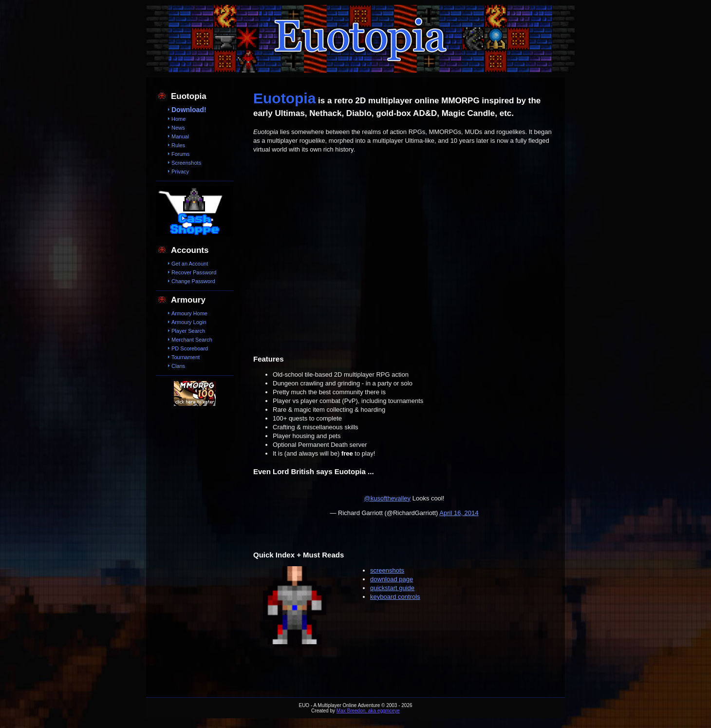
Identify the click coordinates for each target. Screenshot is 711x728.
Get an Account (190, 264)
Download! (189, 110)
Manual (180, 136)
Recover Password (194, 272)
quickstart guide (392, 588)
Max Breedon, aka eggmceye (368, 711)
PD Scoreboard (190, 348)
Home (178, 119)
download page (392, 579)
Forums (180, 154)
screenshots (387, 570)
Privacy (180, 172)
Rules (178, 145)
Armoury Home (189, 313)
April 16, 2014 (459, 513)
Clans (178, 366)
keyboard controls (395, 597)
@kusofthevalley (388, 498)
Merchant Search (192, 340)
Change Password (193, 281)
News (178, 128)
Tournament (186, 357)
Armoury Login (189, 322)
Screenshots (186, 163)
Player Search (188, 331)
